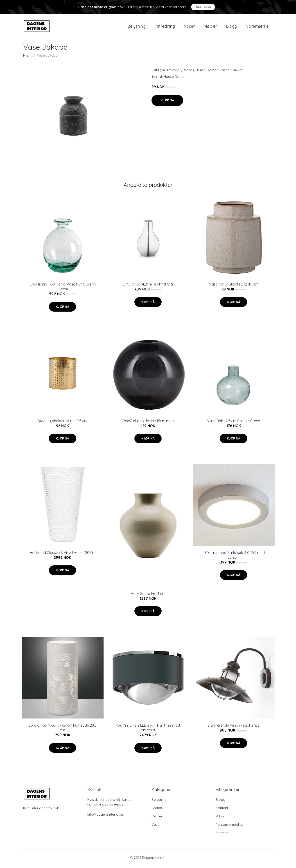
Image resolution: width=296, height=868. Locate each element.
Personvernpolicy (229, 827)
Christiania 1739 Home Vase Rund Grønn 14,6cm (63, 289)
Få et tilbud (203, 7)
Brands (188, 73)
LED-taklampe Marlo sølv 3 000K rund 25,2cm (234, 558)
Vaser (189, 27)
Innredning (165, 27)
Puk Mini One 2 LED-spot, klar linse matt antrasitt (148, 730)
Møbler (210, 27)
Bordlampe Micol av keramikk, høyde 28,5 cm (62, 730)
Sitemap (222, 836)
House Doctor (207, 73)
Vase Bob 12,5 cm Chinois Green (234, 423)
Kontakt (222, 811)
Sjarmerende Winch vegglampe (234, 728)
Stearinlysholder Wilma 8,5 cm (63, 423)
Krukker (237, 73)
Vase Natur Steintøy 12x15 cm (234, 287)
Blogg (232, 27)
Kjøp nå (167, 103)
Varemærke (257, 27)
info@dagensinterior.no (106, 817)
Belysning (136, 27)
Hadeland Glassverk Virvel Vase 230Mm (62, 555)
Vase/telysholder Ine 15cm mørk (148, 423)
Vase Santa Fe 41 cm (148, 596)
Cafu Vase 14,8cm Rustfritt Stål (148, 287)
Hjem (27, 58)
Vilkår (220, 819)
